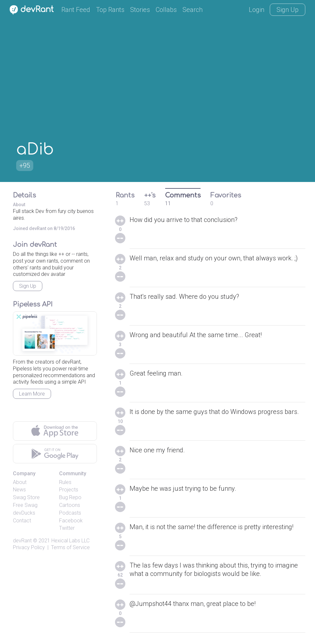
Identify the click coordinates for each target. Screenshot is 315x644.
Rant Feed (76, 10)
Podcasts (70, 513)
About (20, 482)
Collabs (166, 10)
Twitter (67, 528)
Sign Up (288, 10)
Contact (22, 521)
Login (257, 10)
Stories (140, 10)
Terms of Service (70, 547)
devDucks (24, 513)
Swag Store (26, 497)
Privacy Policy (29, 547)
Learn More (32, 394)
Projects (69, 490)
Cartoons (70, 505)
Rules (65, 482)
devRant (22, 541)
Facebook (71, 521)
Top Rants (110, 10)
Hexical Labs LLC (70, 541)
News (19, 490)
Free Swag (25, 505)
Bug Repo (70, 497)
